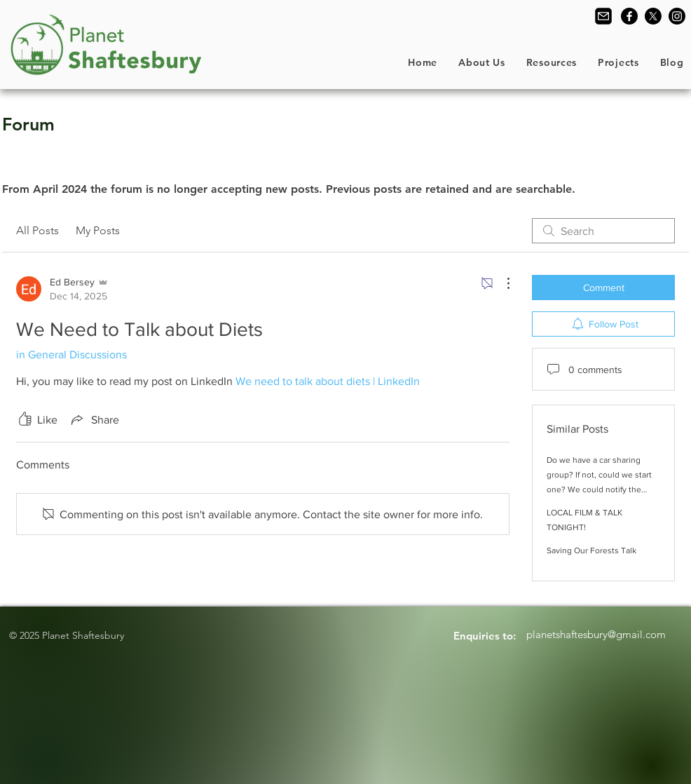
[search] (603, 231)
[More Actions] (501, 283)
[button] (482, 62)
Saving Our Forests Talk (591, 550)
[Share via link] (94, 419)
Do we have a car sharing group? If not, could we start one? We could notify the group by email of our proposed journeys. (599, 489)
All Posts (37, 230)
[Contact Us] (603, 16)
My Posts (98, 230)
